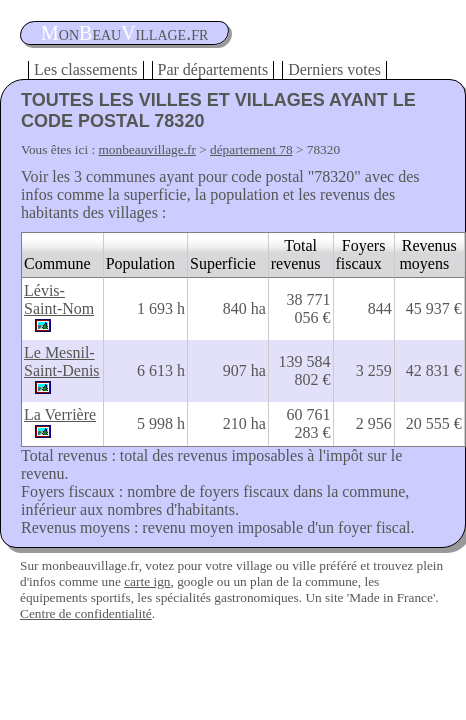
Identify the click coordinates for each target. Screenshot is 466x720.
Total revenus (296, 254)
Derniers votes (334, 69)
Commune (57, 263)
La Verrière (60, 414)
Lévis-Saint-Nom (59, 299)
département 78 (251, 149)
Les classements (86, 69)
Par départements (213, 69)
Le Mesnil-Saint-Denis (62, 361)
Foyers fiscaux (361, 254)
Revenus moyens (427, 254)
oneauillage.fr (124, 33)
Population (140, 263)
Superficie (223, 263)
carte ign (147, 581)
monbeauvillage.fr (147, 149)
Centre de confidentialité (86, 613)
